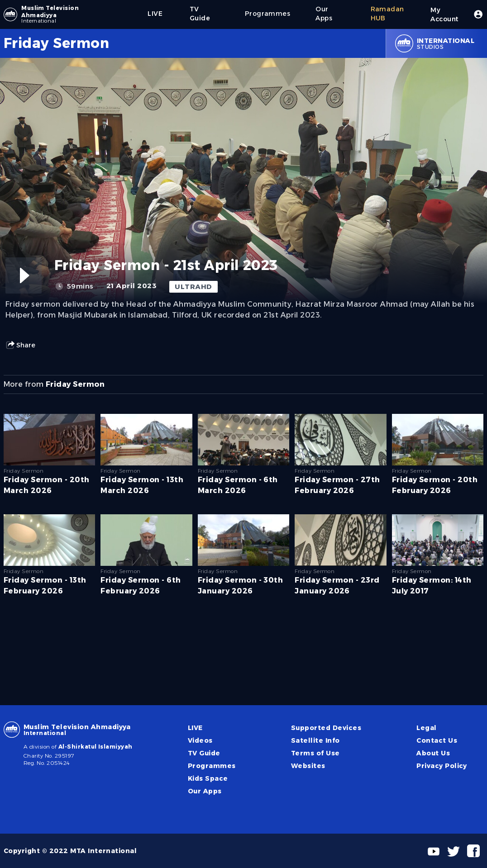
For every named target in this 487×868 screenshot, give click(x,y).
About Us (433, 753)
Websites (308, 766)
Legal (426, 728)
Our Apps (205, 791)
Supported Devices (326, 728)
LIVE (195, 728)
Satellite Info (315, 740)
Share (20, 345)
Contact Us (437, 740)
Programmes (212, 766)
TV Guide (204, 753)
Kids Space (208, 778)
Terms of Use (315, 753)
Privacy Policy (442, 766)
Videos (200, 740)
